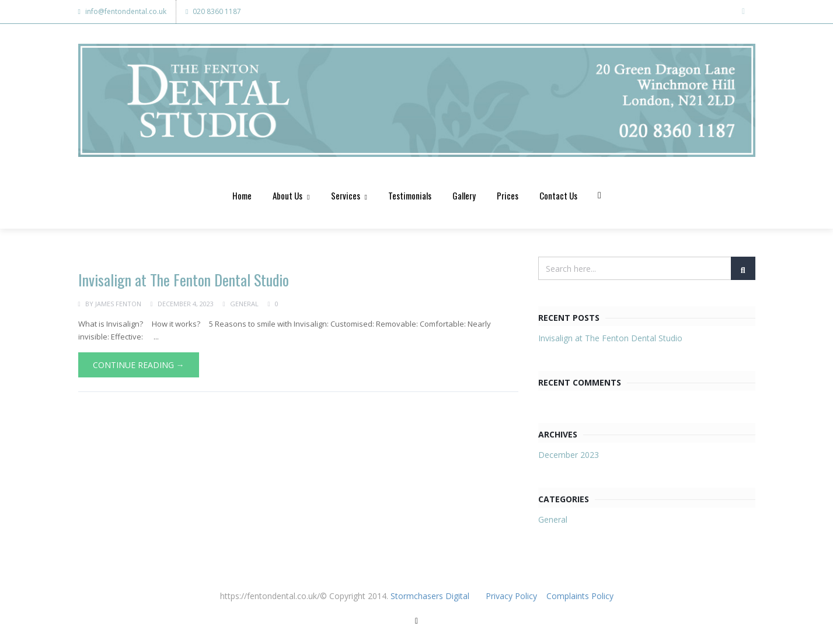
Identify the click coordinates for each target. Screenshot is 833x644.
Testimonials (410, 197)
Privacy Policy (513, 598)
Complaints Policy (580, 598)
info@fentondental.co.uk (122, 11)
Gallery (464, 197)
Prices (508, 197)
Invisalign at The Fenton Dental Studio (184, 281)
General (244, 305)
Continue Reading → (139, 366)
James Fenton (118, 305)
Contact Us (558, 197)
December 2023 (569, 456)
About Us (291, 197)
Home (242, 197)
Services (349, 197)
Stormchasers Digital (430, 598)
